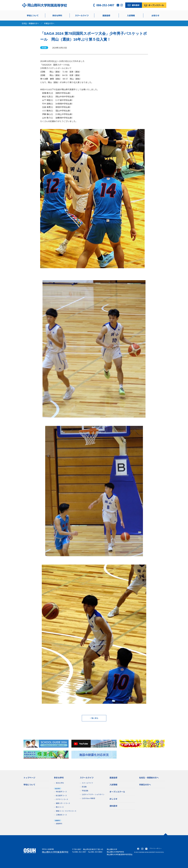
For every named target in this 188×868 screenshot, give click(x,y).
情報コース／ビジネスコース (66, 811)
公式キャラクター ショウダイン (93, 794)
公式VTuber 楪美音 (88, 798)
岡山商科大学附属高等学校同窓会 (120, 854)
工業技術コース (61, 815)
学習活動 (85, 790)
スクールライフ (87, 783)
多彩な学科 (57, 15)
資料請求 (113, 805)
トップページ (29, 777)
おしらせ (113, 798)
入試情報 (131, 15)
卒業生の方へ (49, 23)
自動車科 (59, 823)
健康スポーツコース (63, 803)
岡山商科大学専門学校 (115, 852)
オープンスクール (117, 791)
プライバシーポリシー (156, 848)
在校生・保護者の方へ (30, 23)
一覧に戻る (94, 718)
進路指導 (106, 15)
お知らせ (155, 15)
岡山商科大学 (112, 849)
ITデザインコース (62, 799)
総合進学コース (61, 795)
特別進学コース (61, 792)
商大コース (60, 807)
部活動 (84, 787)
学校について (33, 15)
